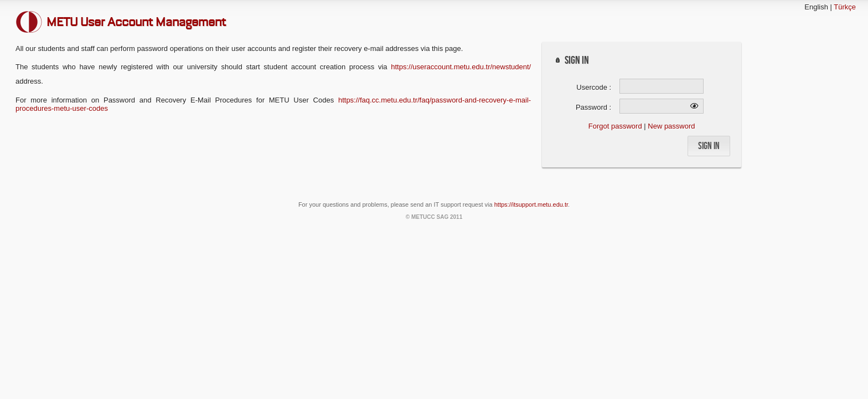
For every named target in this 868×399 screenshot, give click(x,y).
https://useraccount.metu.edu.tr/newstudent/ (461, 67)
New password (671, 126)
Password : (593, 107)
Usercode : (594, 87)
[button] (709, 146)
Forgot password (615, 126)
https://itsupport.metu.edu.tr (531, 204)
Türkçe (845, 7)
